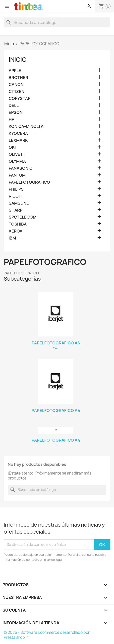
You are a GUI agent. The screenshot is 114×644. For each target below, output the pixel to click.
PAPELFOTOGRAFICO (29, 182)
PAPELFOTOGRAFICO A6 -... (56, 345)
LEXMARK (18, 140)
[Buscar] (57, 22)
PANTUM (17, 175)
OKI (12, 147)
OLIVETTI (18, 154)
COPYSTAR (20, 99)
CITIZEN (17, 92)
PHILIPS (16, 189)
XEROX (16, 231)
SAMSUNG (19, 203)
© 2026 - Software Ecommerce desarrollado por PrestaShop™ (47, 635)
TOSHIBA (18, 224)
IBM (12, 238)
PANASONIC (21, 168)
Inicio (18, 60)
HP (11, 120)
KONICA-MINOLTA (26, 126)
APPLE (15, 71)
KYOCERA (18, 133)
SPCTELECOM (23, 217)
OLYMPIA (17, 161)
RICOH (15, 196)
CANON (16, 85)
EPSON (16, 113)
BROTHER (18, 78)
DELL (14, 106)
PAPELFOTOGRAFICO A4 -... (56, 413)
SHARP (16, 210)
